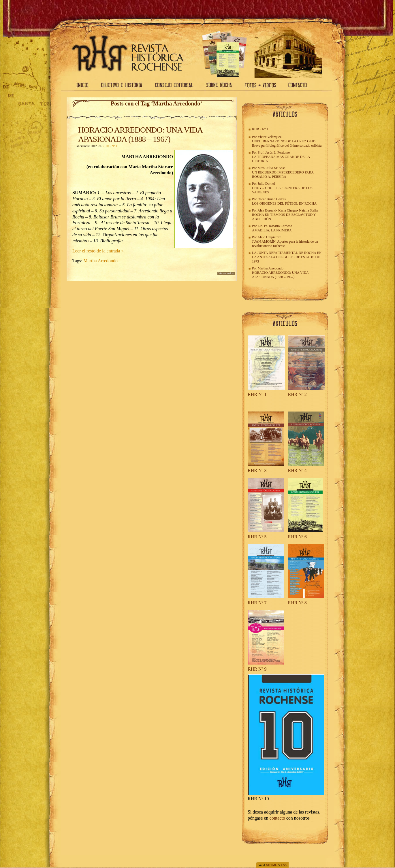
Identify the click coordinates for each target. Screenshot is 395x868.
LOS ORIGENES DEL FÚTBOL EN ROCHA (284, 203)
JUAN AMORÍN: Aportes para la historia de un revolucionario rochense (285, 244)
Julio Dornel (266, 184)
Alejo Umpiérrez (269, 237)
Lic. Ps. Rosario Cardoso (275, 226)
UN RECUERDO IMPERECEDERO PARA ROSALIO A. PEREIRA (283, 174)
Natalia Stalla (308, 210)
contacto (277, 818)
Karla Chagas (288, 210)
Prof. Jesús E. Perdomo (274, 152)
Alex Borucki (267, 210)
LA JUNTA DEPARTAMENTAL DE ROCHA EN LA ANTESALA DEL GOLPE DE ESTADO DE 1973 (287, 257)
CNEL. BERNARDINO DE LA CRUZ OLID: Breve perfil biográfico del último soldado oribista (287, 143)
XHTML (271, 865)
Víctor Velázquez (269, 137)
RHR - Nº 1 (110, 146)
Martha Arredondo (100, 261)
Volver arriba (226, 273)
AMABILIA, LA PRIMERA (272, 230)
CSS (284, 865)
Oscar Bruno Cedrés (272, 199)
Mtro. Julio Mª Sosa (272, 168)
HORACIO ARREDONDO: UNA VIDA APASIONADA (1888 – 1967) (140, 134)
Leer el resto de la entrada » (98, 251)
